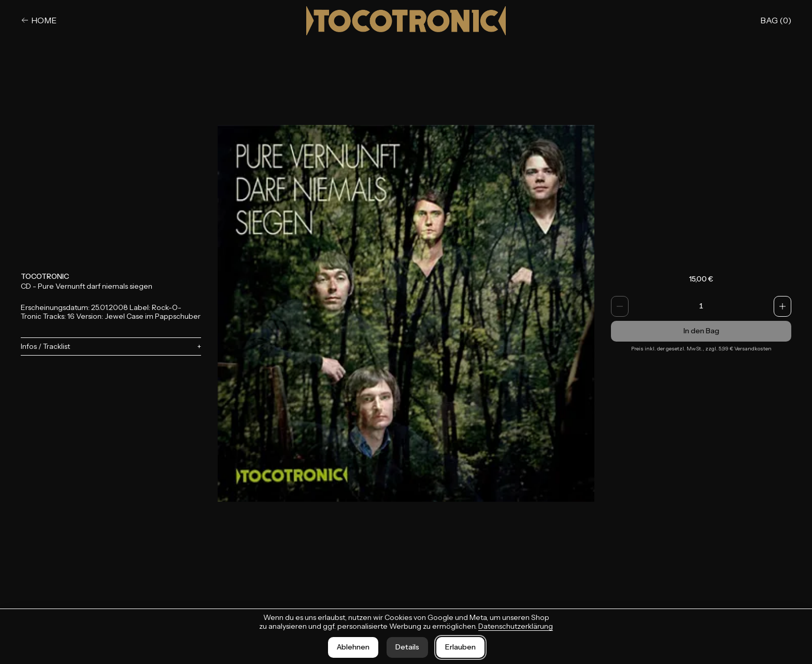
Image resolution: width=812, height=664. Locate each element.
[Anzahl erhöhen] (782, 306)
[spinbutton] (701, 306)
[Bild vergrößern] (406, 314)
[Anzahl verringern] (620, 306)
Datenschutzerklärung (516, 626)
